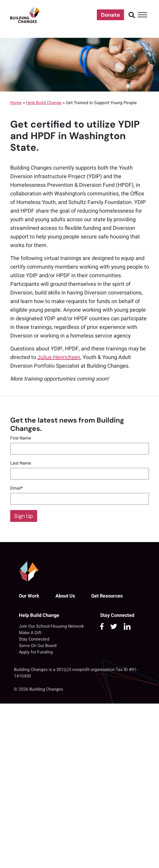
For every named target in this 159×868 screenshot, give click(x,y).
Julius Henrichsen (59, 357)
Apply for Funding (36, 652)
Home (16, 103)
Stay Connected (34, 639)
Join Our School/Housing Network (51, 626)
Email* (17, 488)
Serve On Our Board (38, 646)
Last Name (21, 463)
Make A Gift (30, 633)
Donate (110, 15)
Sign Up (24, 516)
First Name (21, 438)
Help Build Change (44, 103)
